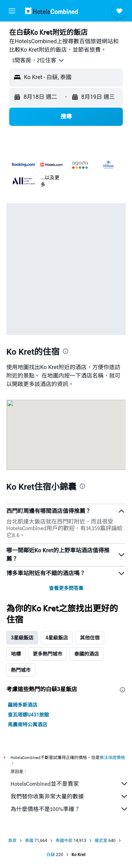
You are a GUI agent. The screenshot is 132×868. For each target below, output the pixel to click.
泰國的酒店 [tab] (87, 654)
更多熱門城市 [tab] (48, 654)
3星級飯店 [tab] (22, 638)
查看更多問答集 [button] (66, 588)
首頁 (12, 841)
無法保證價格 (112, 757)
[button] (12, 11)
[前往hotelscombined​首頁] (51, 11)
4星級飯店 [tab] (57, 638)
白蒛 (51, 855)
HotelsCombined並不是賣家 (70, 784)
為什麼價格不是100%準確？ (70, 809)
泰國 (29, 841)
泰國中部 (64, 841)
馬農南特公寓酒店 (27, 725)
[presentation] (65, 351)
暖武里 (101, 841)
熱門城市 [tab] (21, 670)
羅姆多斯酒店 (23, 705)
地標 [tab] (16, 654)
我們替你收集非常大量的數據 (70, 796)
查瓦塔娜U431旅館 (28, 715)
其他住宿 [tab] (90, 638)
